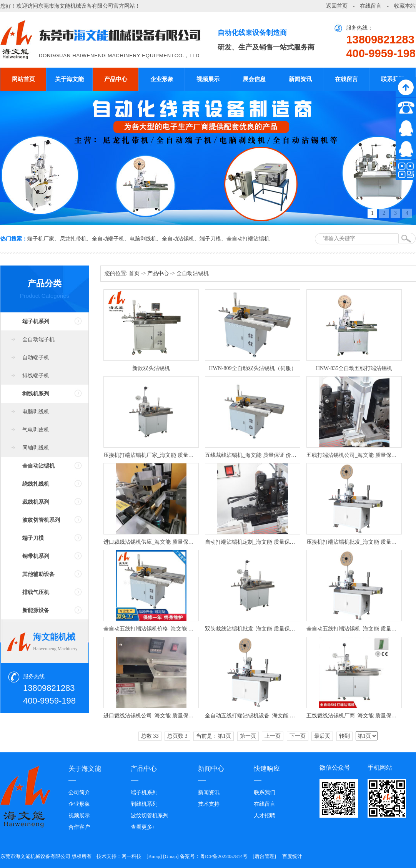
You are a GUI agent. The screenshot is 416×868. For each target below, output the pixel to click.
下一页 (298, 736)
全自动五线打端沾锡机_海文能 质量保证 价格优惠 (354, 629)
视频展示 (208, 79)
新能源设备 (36, 610)
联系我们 (393, 79)
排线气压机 (36, 592)
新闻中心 (211, 769)
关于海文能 (69, 79)
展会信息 (254, 79)
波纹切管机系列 (41, 520)
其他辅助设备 (38, 574)
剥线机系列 (36, 394)
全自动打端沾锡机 (248, 239)
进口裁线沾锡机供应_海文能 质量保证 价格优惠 (151, 542)
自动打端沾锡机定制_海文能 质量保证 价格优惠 (253, 542)
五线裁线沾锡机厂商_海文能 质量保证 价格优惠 (354, 716)
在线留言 (371, 6)
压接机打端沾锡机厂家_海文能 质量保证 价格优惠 (151, 455)
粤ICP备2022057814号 (224, 856)
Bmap (154, 856)
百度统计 (292, 856)
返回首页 (337, 6)
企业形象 (162, 79)
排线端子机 (36, 376)
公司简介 (79, 792)
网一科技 (131, 856)
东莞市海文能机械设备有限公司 (76, 6)
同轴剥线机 (36, 448)
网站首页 (23, 79)
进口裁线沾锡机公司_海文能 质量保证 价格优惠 (151, 716)
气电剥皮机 (36, 430)
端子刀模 (210, 239)
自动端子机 (36, 358)
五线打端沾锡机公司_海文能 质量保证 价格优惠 (354, 455)
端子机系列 (36, 321)
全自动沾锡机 (178, 239)
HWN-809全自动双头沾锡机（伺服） (252, 368)
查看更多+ (143, 827)
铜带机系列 (36, 556)
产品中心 (116, 79)
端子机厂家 (41, 239)
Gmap (171, 856)
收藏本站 (405, 6)
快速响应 (267, 769)
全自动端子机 (108, 239)
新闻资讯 (300, 79)
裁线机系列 (36, 502)
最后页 (322, 736)
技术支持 (209, 804)
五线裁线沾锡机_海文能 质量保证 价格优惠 (253, 455)
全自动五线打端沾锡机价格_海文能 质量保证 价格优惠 (151, 629)
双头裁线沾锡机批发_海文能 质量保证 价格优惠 (253, 629)
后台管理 (265, 856)
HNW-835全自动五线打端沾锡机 (354, 368)
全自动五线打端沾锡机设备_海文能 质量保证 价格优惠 (253, 716)
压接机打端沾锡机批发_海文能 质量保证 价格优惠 (354, 542)
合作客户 (79, 827)
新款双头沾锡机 (151, 368)
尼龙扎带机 (73, 239)
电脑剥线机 (143, 239)
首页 (134, 273)
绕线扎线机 (36, 484)
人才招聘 (265, 816)
